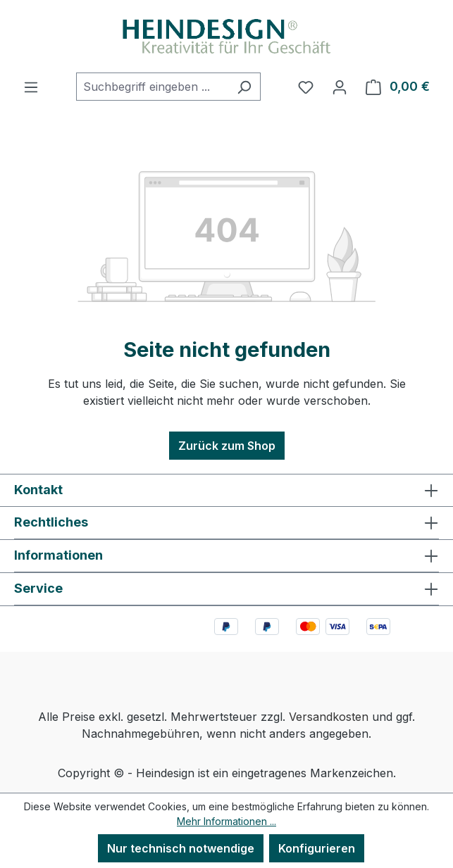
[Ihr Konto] (340, 87)
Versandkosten (329, 717)
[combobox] (152, 87)
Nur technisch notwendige (181, 848)
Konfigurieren (317, 848)
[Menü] (31, 87)
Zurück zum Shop (227, 446)
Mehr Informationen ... (227, 821)
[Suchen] (244, 87)
